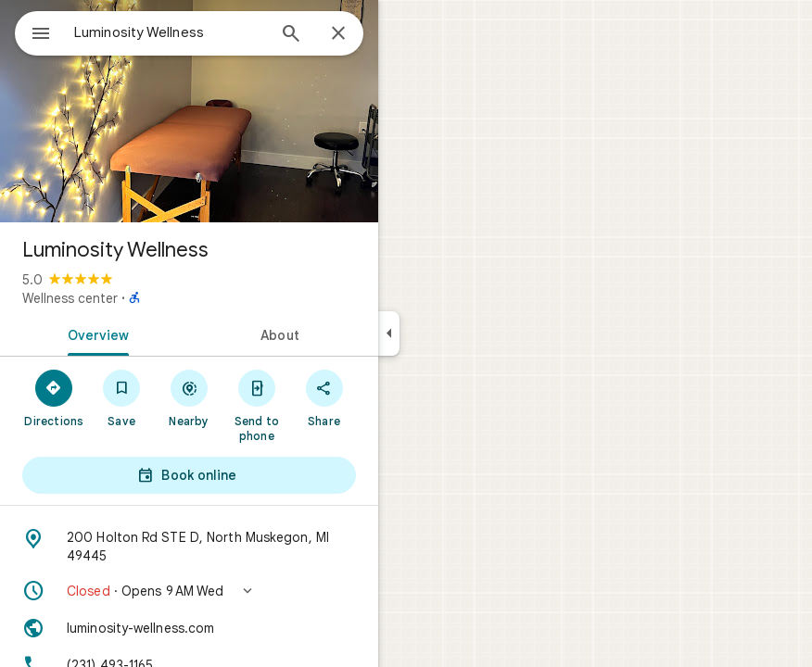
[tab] (95, 333)
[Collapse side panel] (389, 333)
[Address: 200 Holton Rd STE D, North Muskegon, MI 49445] (189, 547)
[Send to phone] (256, 405)
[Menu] (41, 35)
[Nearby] (190, 397)
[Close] (338, 34)
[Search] (291, 35)
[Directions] (54, 397)
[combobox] (170, 32)
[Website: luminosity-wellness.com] (189, 628)
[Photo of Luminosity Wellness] (189, 111)
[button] (189, 591)
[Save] (122, 397)
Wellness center (70, 298)
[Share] (324, 397)
